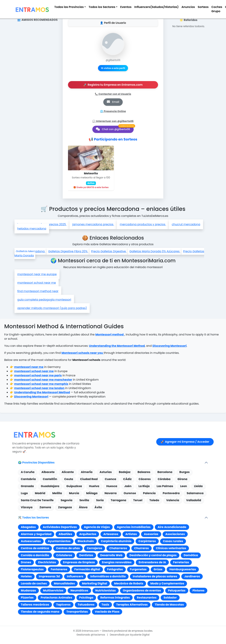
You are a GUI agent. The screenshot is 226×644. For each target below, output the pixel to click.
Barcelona (165, 472)
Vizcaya (27, 507)
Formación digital (87, 569)
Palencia (149, 493)
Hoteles (26, 576)
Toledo (154, 500)
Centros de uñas (68, 548)
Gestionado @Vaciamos (91, 635)
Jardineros (192, 576)
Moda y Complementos (167, 583)
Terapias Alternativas (132, 605)
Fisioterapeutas (32, 569)
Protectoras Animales (56, 598)
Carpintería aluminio (116, 541)
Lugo (24, 493)
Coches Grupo (217, 9)
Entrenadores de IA (152, 562)
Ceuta (69, 479)
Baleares (144, 472)
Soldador (170, 598)
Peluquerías (177, 590)
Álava (83, 507)
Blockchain (86, 541)
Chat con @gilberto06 (113, 129)
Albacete (48, 472)
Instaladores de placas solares (155, 576)
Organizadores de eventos (142, 590)
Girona (182, 479)
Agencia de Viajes (97, 527)
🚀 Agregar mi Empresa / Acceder (185, 442)
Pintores (198, 590)
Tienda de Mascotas (169, 605)
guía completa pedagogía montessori (44, 300)
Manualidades (64, 583)
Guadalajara (50, 486)
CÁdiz (127, 479)
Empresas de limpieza (79, 562)
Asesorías (151, 534)
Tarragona (118, 500)
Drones (26, 562)
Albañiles (65, 534)
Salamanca (195, 493)
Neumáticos (79, 590)
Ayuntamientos (59, 541)
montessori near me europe (37, 274)
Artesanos (111, 534)
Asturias (106, 472)
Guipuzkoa (74, 486)
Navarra (111, 493)
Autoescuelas (31, 541)
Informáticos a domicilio (108, 576)
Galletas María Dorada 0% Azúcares (155, 251)
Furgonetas (138, 569)
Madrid (40, 493)
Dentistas (86, 555)
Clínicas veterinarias (171, 548)
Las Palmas (165, 486)
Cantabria (28, 479)
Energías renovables (117, 562)
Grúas (158, 569)
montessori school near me (37, 283)
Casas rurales (173, 541)
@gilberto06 (113, 60)
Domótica (191, 555)
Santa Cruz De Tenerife (37, 500)
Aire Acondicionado (172, 527)
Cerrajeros (95, 548)
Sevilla (84, 500)
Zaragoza (65, 507)
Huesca (112, 486)
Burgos (185, 472)
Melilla (57, 493)
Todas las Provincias (69, 7)
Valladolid (194, 500)
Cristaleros (64, 555)
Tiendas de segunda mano (40, 612)
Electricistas (47, 562)
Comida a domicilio (35, 555)
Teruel (138, 500)
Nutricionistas (106, 590)
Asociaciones (175, 534)
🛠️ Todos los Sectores (33, 518)
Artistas (131, 534)
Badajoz (125, 472)
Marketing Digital (94, 583)
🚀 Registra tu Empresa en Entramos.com (113, 85)
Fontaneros (59, 569)
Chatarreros (118, 548)
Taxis (105, 605)
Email (113, 102)
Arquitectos (88, 534)
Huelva (94, 486)
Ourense (130, 493)
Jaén (128, 486)
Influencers (75, 576)
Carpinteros (147, 541)
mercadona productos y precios (143, 224)
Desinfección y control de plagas (153, 555)
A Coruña (28, 472)
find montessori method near (38, 291)
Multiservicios (53, 590)
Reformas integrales (115, 598)
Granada (27, 486)
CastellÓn (50, 479)
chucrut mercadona (186, 224)
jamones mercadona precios (93, 224)
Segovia (66, 500)
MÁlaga (92, 493)
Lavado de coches (34, 583)
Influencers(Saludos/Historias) (157, 7)
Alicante (68, 472)
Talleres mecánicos (35, 605)
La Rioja (144, 486)
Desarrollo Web (111, 555)
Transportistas (77, 612)
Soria (100, 500)
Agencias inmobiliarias (134, 527)
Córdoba (164, 479)
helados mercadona (32, 229)
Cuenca (110, 479)
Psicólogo (86, 598)
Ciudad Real (89, 479)
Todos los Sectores (102, 7)
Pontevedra (171, 493)
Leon (183, 486)
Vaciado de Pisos (107, 612)
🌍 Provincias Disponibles (36, 463)
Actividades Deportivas (60, 527)
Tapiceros (63, 605)
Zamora (45, 507)
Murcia (74, 493)
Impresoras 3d (49, 576)
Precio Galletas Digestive (109, 251)
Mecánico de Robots (129, 583)
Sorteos (203, 7)
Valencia (173, 500)
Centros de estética (35, 548)
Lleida (198, 486)
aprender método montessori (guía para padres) (52, 308)
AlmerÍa (87, 472)
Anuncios (188, 7)
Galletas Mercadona (31, 251)
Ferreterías (181, 562)
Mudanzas (28, 590)
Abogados (28, 527)
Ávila (98, 507)
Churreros (142, 548)
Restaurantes (147, 598)
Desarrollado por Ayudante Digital (130, 635)
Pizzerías (27, 598)
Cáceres (145, 479)
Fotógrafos (115, 569)
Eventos (126, 7)
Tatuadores (86, 605)
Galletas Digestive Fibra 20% (68, 251)
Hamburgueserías (183, 569)
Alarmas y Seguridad (36, 534)
